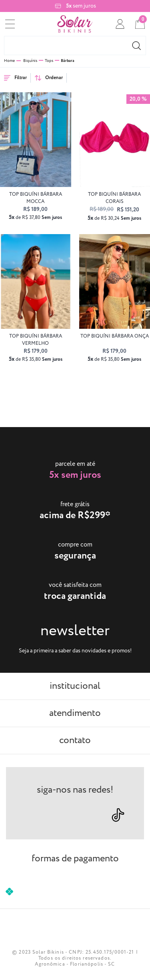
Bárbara (68, 61)
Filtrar (15, 78)
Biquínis (30, 61)
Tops (49, 61)
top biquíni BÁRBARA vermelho (36, 340)
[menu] (10, 24)
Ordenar (49, 78)
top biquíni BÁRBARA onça (115, 336)
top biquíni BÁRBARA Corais (114, 198)
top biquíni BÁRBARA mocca (36, 198)
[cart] (140, 24)
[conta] (120, 24)
